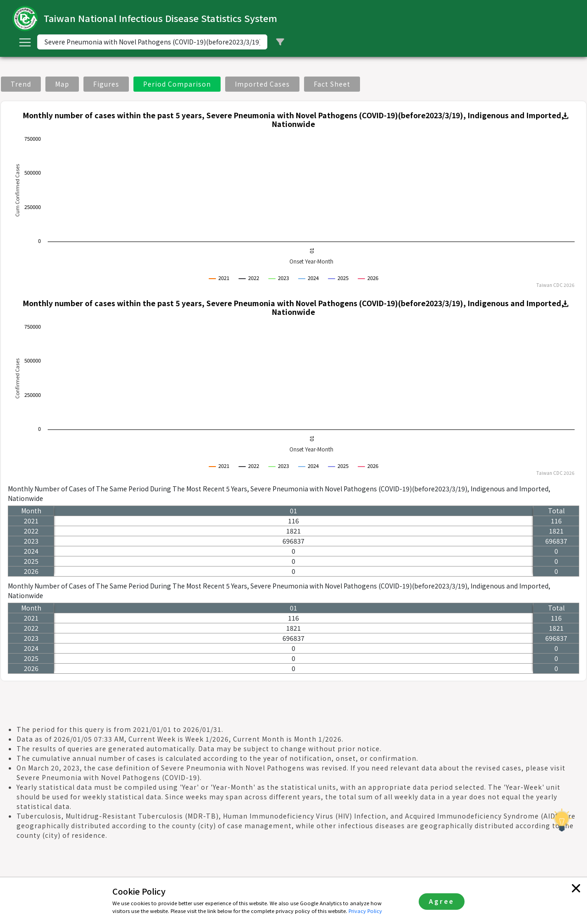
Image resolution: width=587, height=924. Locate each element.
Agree (441, 901)
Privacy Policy (365, 911)
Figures (106, 84)
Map (62, 84)
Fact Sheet (332, 84)
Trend (21, 84)
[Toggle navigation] (25, 42)
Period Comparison (177, 84)
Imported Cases (262, 84)
